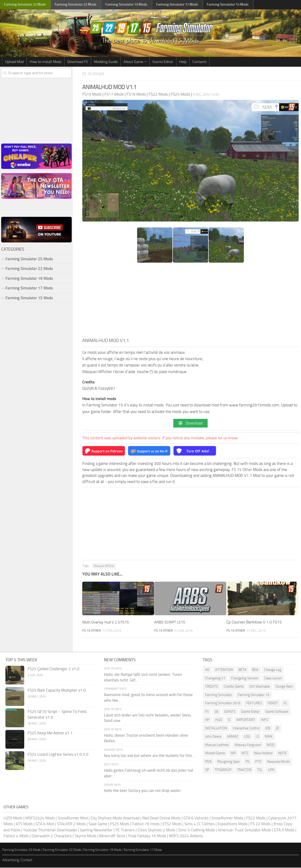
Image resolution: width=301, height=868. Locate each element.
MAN (269, 737)
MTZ (245, 754)
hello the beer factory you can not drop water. (143, 791)
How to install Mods (46, 62)
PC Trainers (125, 830)
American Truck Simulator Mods (244, 830)
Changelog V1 (215, 679)
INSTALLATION (216, 729)
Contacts (199, 62)
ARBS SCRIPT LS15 (170, 623)
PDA (208, 762)
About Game (133, 62)
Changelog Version (245, 679)
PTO (258, 762)
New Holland (263, 754)
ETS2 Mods (172, 824)
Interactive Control (246, 729)
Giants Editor (163, 62)
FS (207, 712)
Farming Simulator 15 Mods (29, 298)
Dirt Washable (260, 687)
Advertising (11, 860)
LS (257, 737)
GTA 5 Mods (284, 830)
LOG (247, 737)
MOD (271, 745)
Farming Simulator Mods (25, 5)
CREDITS (212, 687)
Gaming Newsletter (96, 830)
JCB (268, 729)
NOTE (282, 754)
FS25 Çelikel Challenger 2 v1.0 (53, 669)
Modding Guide (106, 62)
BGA (255, 670)
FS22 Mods (256, 818)
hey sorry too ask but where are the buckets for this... (149, 756)
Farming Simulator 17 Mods (29, 288)
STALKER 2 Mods (71, 824)
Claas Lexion (273, 679)
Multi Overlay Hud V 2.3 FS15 (107, 623)
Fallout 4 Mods (16, 836)
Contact (27, 860)
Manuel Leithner (217, 745)
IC (229, 720)
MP (233, 754)
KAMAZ (233, 737)
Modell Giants (215, 754)
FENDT (273, 704)
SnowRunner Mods (227, 818)
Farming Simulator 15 (253, 695)
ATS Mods (24, 824)
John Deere (213, 737)
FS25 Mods (120, 824)
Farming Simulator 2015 (223, 704)
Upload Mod (14, 62)
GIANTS (230, 712)
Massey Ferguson (248, 745)
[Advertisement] (190, 301)
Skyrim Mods (85, 836)
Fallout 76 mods (146, 824)
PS (248, 762)
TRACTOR (244, 770)
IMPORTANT (246, 720)
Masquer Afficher (104, 566)
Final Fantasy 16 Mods (147, 836)
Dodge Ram (284, 687)
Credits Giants (234, 687)
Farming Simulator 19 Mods (29, 278)
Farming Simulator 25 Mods (29, 259)
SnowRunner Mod (73, 818)
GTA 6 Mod (45, 824)
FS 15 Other (95, 74)
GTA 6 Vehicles (196, 818)
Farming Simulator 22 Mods (29, 269)
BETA (242, 670)
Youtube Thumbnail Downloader (50, 830)
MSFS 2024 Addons (186, 836)
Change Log (273, 670)
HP (207, 720)
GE (216, 712)
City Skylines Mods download (115, 818)
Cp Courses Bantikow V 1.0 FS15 (254, 623)
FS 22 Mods (261, 824)
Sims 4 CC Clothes (200, 824)
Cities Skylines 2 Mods (156, 830)
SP (207, 770)
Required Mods (278, 762)
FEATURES (254, 704)
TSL (260, 770)
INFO (265, 720)
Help (183, 62)
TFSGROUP (223, 770)
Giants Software (277, 712)
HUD (219, 720)
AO (207, 670)
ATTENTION (224, 670)
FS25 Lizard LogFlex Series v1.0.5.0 (58, 755)
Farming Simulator (219, 695)
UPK (271, 770)
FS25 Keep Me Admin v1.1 (50, 733)
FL (285, 704)
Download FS (78, 62)
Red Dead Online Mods (161, 818)
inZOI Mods (13, 818)
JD (277, 729)
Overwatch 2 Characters (52, 836)
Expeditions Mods (233, 824)
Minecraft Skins (112, 836)
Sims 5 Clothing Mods (197, 830)
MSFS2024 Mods (40, 818)
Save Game (98, 824)
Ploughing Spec (229, 762)
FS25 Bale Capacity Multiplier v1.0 (57, 691)
